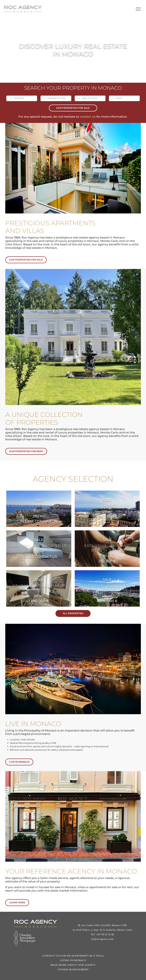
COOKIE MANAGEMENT (73, 969)
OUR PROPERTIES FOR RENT (32, 451)
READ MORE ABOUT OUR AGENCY (73, 965)
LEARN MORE (23, 903)
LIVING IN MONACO (73, 960)
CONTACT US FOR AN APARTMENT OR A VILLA (73, 956)
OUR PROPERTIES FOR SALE (73, 108)
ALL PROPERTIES (79, 613)
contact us (88, 117)
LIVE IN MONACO (25, 762)
